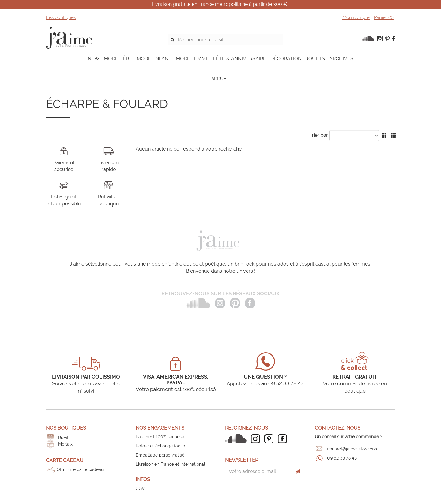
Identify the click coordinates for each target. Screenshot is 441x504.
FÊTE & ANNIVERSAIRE (240, 59)
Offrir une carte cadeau (80, 469)
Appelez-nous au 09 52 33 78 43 (265, 383)
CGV (140, 488)
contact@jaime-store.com (353, 449)
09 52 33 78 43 (342, 458)
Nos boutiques (66, 428)
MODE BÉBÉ (118, 59)
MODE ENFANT (154, 59)
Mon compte (356, 17)
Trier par (319, 135)
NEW (94, 59)
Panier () (384, 17)
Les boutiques (61, 17)
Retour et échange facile (160, 446)
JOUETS (315, 59)
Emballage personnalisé (160, 455)
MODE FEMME (192, 59)
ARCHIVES (341, 59)
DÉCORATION (286, 59)
